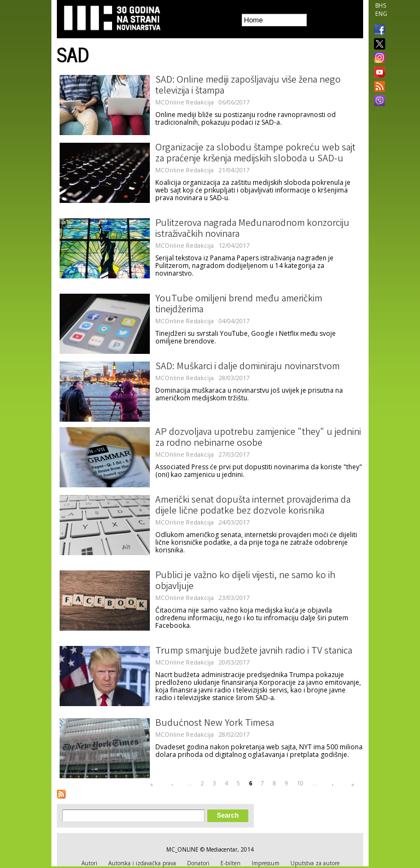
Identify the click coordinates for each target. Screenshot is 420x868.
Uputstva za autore (315, 863)
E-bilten (231, 863)
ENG (381, 14)
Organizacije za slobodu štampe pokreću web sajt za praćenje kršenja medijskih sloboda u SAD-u (255, 154)
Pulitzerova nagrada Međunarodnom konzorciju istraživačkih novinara (252, 229)
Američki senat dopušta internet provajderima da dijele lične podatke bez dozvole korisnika (253, 506)
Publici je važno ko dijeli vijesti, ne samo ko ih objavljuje (245, 581)
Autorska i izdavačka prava (142, 863)
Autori (89, 863)
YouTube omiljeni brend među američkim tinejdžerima (239, 305)
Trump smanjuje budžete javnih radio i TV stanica (254, 651)
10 (300, 783)
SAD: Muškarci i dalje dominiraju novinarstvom (247, 367)
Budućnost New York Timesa (215, 724)
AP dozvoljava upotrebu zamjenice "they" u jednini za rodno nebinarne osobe (258, 438)
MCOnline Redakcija (185, 102)
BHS (381, 5)
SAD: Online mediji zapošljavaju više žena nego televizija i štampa (248, 86)
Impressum (266, 863)
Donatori (198, 863)
